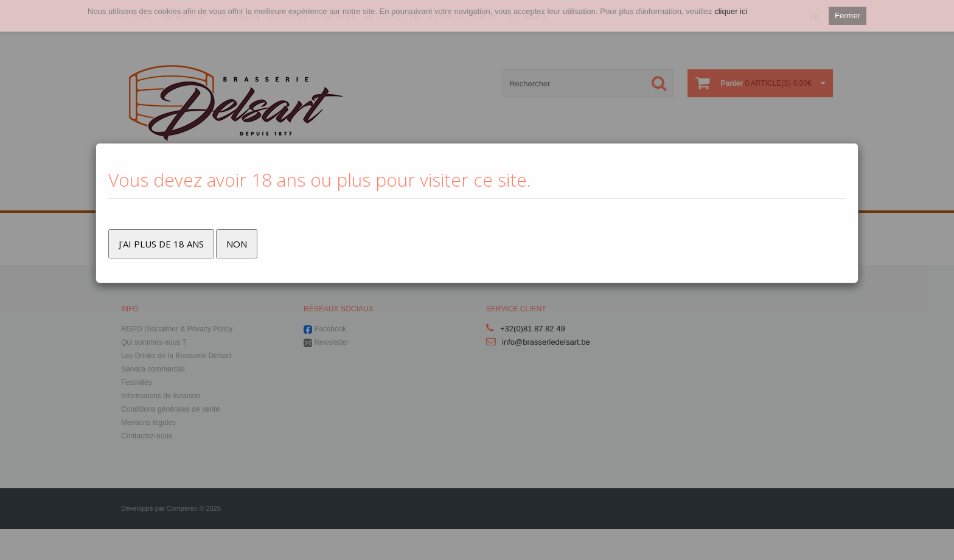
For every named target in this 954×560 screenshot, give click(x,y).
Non (237, 244)
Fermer (848, 16)
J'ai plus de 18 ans (161, 244)
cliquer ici (731, 11)
